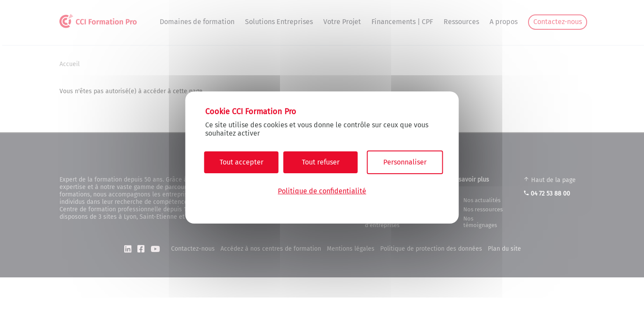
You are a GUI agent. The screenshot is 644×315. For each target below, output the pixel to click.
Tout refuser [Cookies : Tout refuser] (321, 162)
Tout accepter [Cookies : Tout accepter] (241, 162)
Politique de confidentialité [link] (322, 191)
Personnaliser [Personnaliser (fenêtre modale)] (405, 162)
